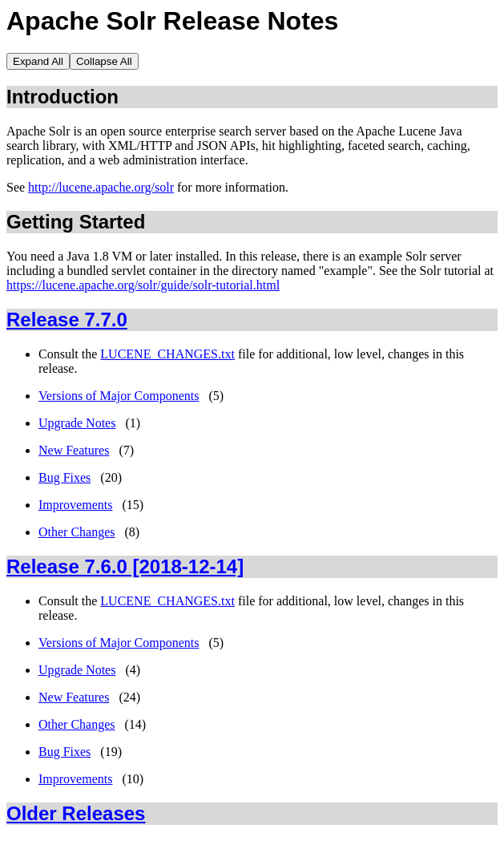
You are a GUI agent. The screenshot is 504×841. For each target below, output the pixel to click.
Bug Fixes (65, 477)
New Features (74, 450)
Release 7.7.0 (67, 319)
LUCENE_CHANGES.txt (167, 354)
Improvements (75, 505)
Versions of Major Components (119, 396)
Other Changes (77, 532)
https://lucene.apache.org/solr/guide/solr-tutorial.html (143, 285)
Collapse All (104, 61)
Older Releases (76, 813)
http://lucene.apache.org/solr (101, 187)
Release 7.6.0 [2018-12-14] (125, 566)
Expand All (38, 61)
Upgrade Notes (77, 423)
